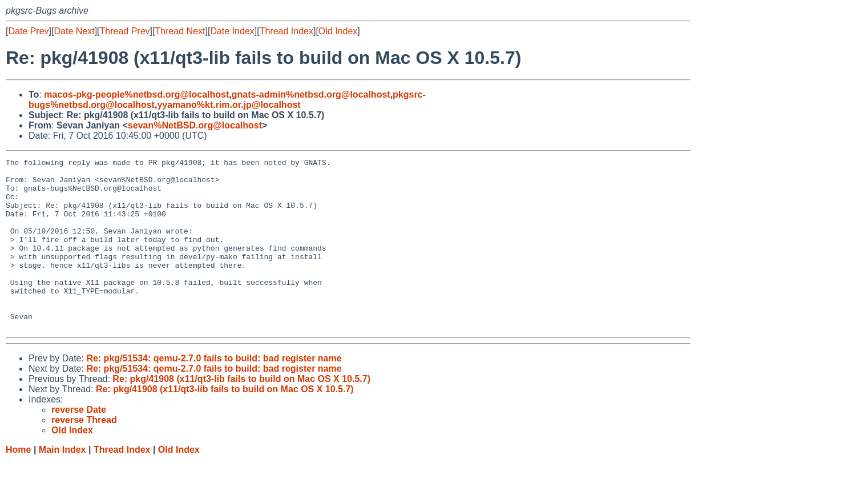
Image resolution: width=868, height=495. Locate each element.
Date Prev (28, 31)
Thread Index (286, 31)
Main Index (62, 484)
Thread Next (180, 31)
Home (18, 484)
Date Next (74, 31)
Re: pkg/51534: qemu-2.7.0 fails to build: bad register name (214, 393)
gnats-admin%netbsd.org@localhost (311, 94)
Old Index (338, 31)
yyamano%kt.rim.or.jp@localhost (229, 105)
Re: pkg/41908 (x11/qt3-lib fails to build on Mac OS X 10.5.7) (241, 413)
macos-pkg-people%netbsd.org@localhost (136, 94)
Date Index (232, 31)
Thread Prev (125, 31)
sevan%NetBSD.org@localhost (195, 125)
